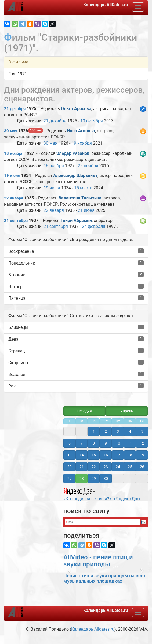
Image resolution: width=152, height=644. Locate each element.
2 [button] (106, 431)
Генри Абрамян (76, 221)
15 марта (83, 188)
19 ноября (82, 143)
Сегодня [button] (85, 411)
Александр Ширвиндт (75, 176)
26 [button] (142, 467)
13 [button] (70, 455)
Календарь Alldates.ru (93, 629)
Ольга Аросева (76, 109)
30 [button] (106, 479)
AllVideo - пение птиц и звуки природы (98, 561)
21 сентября (16, 221)
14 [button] (82, 455)
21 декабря (15, 109)
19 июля (12, 176)
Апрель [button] (127, 411)
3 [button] (118, 431)
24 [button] (118, 467)
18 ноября (14, 153)
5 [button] (142, 431)
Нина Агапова (81, 131)
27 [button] (70, 479)
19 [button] (142, 455)
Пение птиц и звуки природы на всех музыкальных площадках (105, 578)
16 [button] (106, 455)
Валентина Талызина (80, 198)
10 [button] (118, 443)
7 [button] (82, 443)
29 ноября (88, 166)
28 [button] (82, 479)
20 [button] (70, 467)
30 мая (11, 131)
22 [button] (94, 467)
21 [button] (82, 467)
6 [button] (70, 443)
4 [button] (130, 431)
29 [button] (94, 479)
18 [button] (130, 455)
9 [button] (106, 443)
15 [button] (94, 455)
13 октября (92, 121)
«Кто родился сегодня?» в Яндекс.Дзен (102, 494)
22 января (14, 198)
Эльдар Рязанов (73, 153)
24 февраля (94, 226)
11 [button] (130, 443)
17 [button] (118, 455)
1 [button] (94, 431)
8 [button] (94, 443)
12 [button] (142, 443)
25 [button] (130, 467)
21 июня (86, 210)
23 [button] (106, 467)
